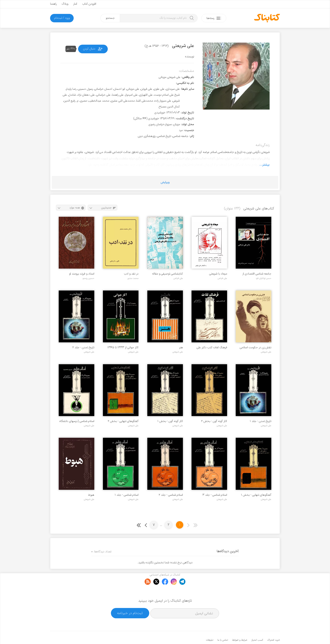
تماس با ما (223, 627)
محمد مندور (133, 278)
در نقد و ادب (131, 274)
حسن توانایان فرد (263, 278)
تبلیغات (210, 627)
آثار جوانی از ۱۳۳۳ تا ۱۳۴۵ (123, 347)
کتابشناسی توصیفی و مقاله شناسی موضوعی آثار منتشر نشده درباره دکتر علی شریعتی (167, 274)
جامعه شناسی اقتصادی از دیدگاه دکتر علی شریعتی (257, 274)
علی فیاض (222, 278)
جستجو (110, 18)
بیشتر (266, 165)
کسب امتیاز (257, 627)
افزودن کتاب (89, 4)
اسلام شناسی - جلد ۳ (215, 495)
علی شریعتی (266, 352)
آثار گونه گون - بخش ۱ (170, 421)
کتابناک (258, 634)
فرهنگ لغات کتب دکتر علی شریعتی (212, 347)
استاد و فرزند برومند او (82, 274)
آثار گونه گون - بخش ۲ (214, 421)
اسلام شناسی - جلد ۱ (127, 495)
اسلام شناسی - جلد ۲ (171, 495)
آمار (75, 4)
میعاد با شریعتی (218, 274)
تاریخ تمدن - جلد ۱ (261, 421)
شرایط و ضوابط (240, 627)
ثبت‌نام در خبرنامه (130, 600)
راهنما (53, 4)
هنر (181, 347)
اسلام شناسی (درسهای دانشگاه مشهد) (77, 421)
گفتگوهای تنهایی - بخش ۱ (256, 495)
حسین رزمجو (88, 278)
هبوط (91, 495)
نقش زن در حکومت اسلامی (255, 347)
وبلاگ (65, 4)
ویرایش (165, 182)
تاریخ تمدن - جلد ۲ (83, 347)
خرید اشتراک (274, 627)
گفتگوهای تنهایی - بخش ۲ (123, 421)
